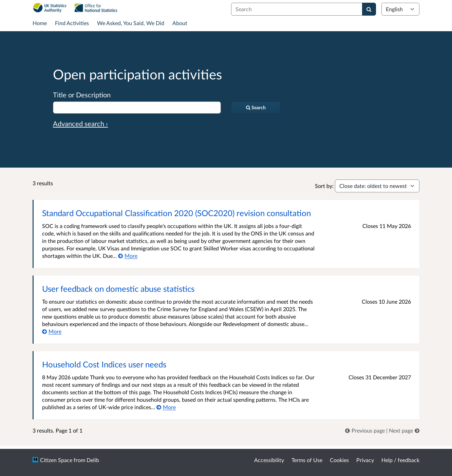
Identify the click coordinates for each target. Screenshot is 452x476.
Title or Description (82, 95)
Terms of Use (307, 460)
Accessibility (269, 460)
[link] (366, 430)
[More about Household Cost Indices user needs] (166, 407)
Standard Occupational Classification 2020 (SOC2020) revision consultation (176, 213)
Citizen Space (56, 460)
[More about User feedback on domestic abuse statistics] (52, 331)
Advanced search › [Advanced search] (80, 123)
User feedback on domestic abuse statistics (118, 289)
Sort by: (324, 186)
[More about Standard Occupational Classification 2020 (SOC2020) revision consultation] (128, 256)
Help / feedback (400, 460)
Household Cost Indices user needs (104, 364)
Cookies (339, 460)
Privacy (365, 460)
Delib (93, 460)
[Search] (369, 9)
